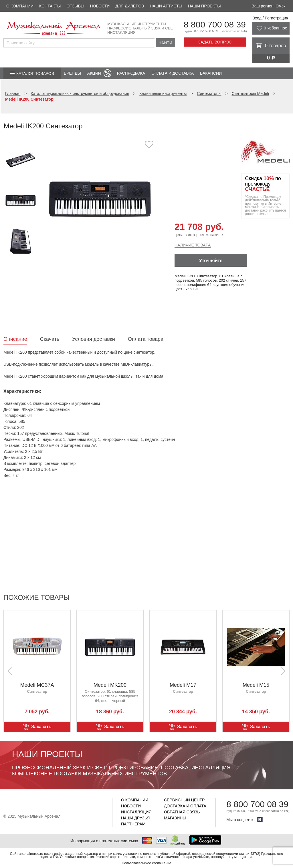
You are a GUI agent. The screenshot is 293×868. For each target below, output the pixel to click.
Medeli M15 (256, 685)
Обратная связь (182, 812)
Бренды (72, 73)
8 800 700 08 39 (215, 24)
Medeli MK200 (110, 685)
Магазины (175, 818)
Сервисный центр (184, 800)
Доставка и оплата (185, 806)
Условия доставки (93, 339)
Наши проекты (204, 6)
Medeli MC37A (37, 685)
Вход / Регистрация (270, 18)
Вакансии (211, 73)
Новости (100, 6)
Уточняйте (211, 261)
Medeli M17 (183, 685)
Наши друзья (135, 818)
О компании (20, 6)
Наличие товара (193, 245)
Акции (94, 73)
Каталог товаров (35, 73)
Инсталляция (136, 812)
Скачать (50, 339)
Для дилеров (130, 6)
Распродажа (131, 73)
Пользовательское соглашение (147, 863)
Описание (15, 339)
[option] (100, 199)
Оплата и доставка (173, 73)
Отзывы (76, 6)
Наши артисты (166, 6)
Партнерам (133, 824)
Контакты (50, 6)
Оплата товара (146, 339)
